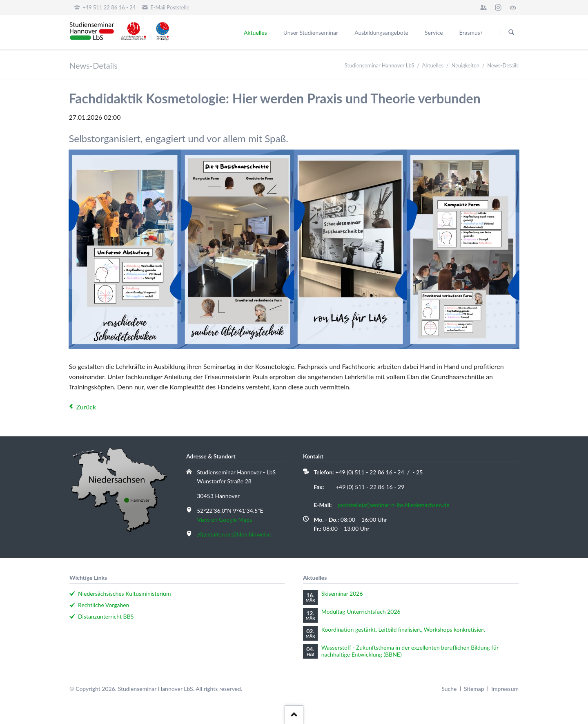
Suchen (511, 33)
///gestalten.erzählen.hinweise (234, 534)
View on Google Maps (224, 520)
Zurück (86, 407)
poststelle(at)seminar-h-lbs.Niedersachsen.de (394, 505)
